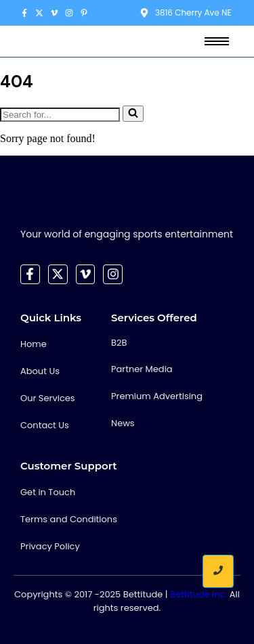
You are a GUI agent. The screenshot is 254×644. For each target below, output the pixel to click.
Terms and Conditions (69, 519)
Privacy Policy (50, 546)
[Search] (60, 115)
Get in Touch (48, 492)
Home (34, 344)
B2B (119, 343)
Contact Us (45, 425)
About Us (40, 371)
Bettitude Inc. (198, 594)
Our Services (48, 398)
